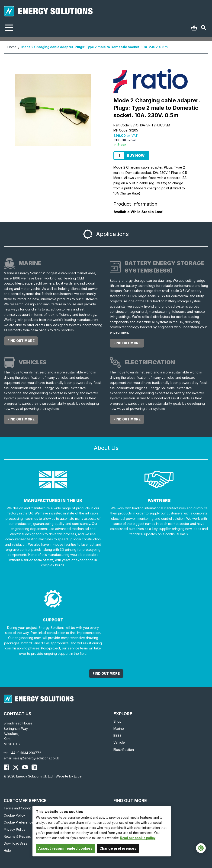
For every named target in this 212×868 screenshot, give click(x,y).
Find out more (21, 341)
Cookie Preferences (19, 822)
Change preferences (118, 848)
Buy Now (136, 155)
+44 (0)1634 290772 (25, 753)
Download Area (16, 843)
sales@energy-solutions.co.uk (36, 758)
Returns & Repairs (17, 836)
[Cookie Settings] (201, 848)
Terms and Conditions (20, 808)
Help (7, 851)
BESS (117, 735)
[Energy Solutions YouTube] (25, 767)
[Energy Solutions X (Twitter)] (16, 767)
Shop (117, 721)
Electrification (124, 750)
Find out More (106, 673)
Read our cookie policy (138, 838)
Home (12, 47)
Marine (119, 729)
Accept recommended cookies (65, 848)
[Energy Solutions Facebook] (6, 767)
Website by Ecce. (69, 776)
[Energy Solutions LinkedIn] (34, 767)
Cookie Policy (14, 815)
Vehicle (119, 742)
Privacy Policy (14, 829)
